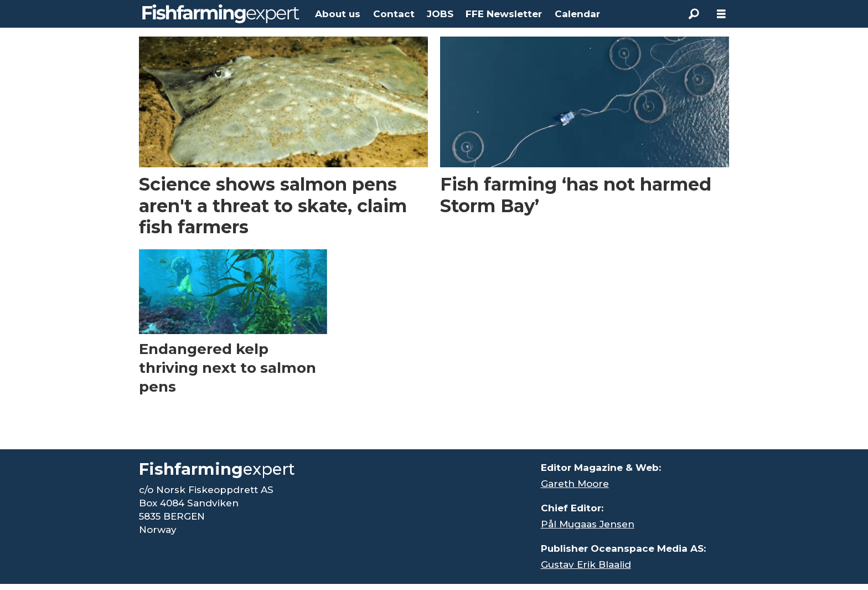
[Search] (694, 14)
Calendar (577, 14)
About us (338, 14)
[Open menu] (721, 14)
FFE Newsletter (504, 14)
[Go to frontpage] (221, 14)
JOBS (440, 14)
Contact (394, 14)
